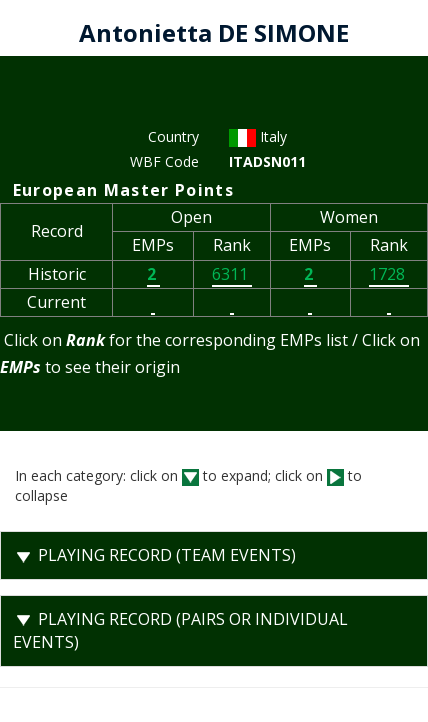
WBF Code (164, 161)
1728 (389, 274)
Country (173, 136)
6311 (232, 274)
